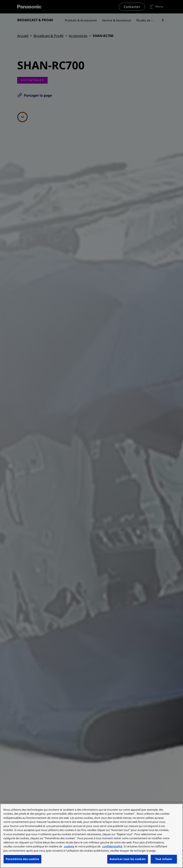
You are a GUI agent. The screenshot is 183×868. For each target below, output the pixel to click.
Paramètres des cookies (22, 859)
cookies (69, 846)
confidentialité (112, 846)
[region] (91, 836)
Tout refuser (164, 859)
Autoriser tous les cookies (128, 859)
